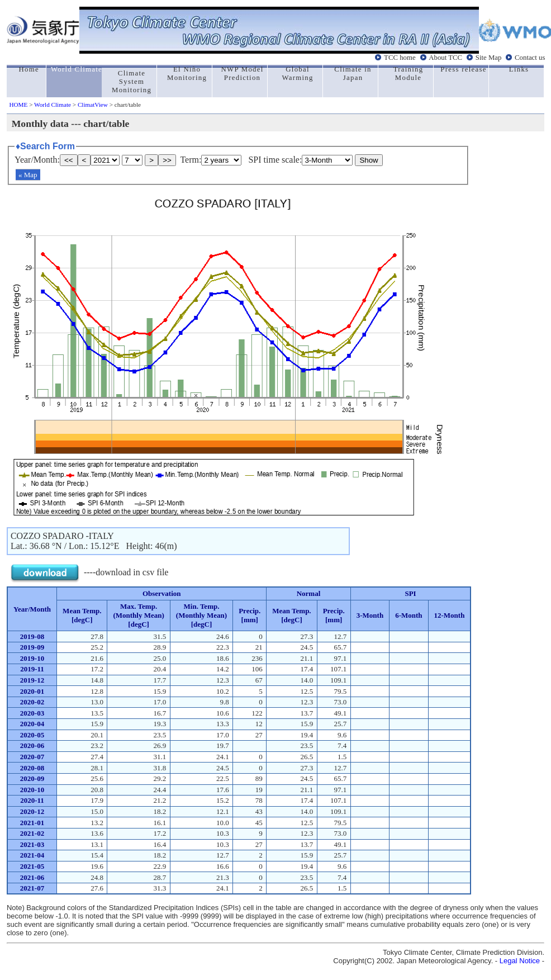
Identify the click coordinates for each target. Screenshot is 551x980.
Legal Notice (520, 961)
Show (369, 160)
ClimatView (93, 105)
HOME (18, 105)
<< (69, 160)
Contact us (530, 58)
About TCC (445, 58)
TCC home (400, 58)
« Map (28, 175)
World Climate (53, 105)
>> (167, 160)
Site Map (489, 58)
